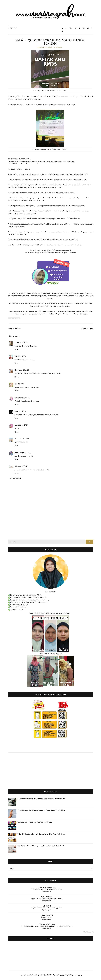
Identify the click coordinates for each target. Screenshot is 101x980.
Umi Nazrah (48, 974)
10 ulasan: (58, 47)
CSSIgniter (34, 976)
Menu (13, 28)
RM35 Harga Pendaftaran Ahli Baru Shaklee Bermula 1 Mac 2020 (50, 42)
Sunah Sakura (20, 452)
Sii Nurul (18, 466)
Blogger (72, 974)
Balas (17, 349)
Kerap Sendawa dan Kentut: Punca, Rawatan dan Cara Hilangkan (41, 799)
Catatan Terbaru (15, 328)
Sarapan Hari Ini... (47, 917)
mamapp (18, 425)
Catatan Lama (88, 328)
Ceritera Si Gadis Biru (47, 924)
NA (16, 384)
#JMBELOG (47, 906)
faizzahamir (19, 398)
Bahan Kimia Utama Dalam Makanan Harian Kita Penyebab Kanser (42, 834)
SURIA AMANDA (47, 915)
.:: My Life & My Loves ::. (47, 887)
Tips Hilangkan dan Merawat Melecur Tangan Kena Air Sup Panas (42, 810)
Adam (17, 411)
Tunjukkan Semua (89, 932)
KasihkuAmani (47, 897)
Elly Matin (18, 370)
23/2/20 (25, 342)
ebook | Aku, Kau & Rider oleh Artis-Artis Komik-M (47, 899)
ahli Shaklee (14, 318)
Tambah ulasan (15, 478)
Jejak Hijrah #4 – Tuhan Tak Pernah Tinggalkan (47, 908)
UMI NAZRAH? (51, 591)
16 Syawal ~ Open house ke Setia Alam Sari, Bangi (47, 889)
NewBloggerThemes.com (71, 976)
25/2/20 (23, 411)
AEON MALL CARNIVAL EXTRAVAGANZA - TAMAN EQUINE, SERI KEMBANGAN (47, 926)
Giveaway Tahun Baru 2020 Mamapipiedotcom (35, 822)
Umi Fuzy (18, 342)
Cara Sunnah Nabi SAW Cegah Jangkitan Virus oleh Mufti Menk (41, 846)
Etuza (17, 356)
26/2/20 (25, 425)
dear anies (19, 439)
